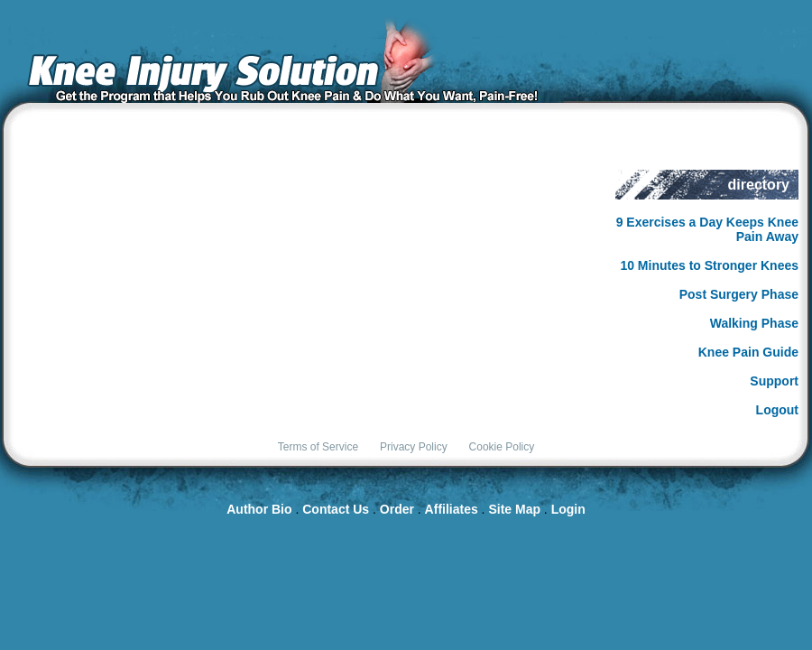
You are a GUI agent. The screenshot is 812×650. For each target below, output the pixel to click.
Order (397, 509)
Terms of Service (318, 447)
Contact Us (336, 509)
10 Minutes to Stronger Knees (709, 265)
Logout (777, 410)
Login (568, 509)
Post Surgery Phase (739, 294)
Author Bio (259, 509)
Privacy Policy (414, 447)
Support (774, 381)
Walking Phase (754, 323)
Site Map (514, 509)
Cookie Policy (502, 447)
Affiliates (452, 509)
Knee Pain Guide (748, 352)
